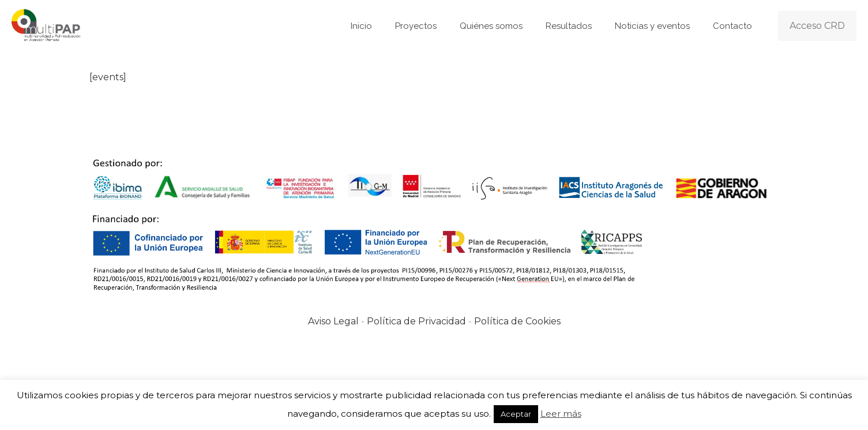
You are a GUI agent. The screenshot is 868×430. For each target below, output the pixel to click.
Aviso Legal (333, 321)
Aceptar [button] (516, 414)
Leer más (561, 414)
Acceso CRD (817, 26)
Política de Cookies (517, 321)
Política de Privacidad (416, 321)
